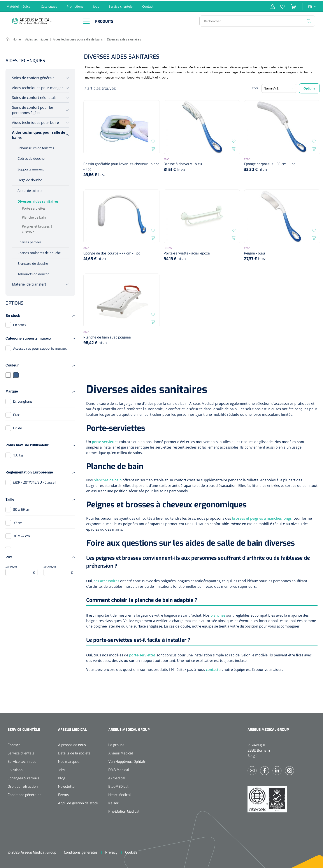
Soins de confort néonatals (34, 96)
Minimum (21, 569)
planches (218, 614)
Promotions (75, 5)
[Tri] (279, 87)
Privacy (111, 851)
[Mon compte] (273, 5)
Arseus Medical (121, 752)
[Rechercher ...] (255, 20)
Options (309, 87)
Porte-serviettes (34, 207)
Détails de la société (74, 752)
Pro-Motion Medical (124, 810)
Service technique (22, 760)
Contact (148, 5)
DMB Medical (119, 769)
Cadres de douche (31, 157)
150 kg (18, 454)
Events (63, 793)
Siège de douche (30, 179)
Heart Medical (120, 793)
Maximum (60, 569)
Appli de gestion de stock (78, 802)
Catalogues (49, 5)
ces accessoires (106, 580)
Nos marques (69, 760)
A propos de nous (72, 744)
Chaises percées (29, 241)
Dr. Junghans (23, 400)
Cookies (131, 851)
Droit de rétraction (23, 785)
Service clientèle (121, 5)
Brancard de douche (33, 262)
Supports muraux (31, 168)
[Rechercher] (309, 20)
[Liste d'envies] (280, 5)
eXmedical (117, 777)
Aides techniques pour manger (38, 86)
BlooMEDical (118, 785)
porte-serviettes (105, 440)
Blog (62, 777)
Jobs (96, 5)
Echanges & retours (23, 777)
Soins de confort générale (33, 77)
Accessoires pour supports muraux (40, 347)
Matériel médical (19, 5)
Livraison (15, 769)
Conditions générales (25, 793)
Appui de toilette (30, 189)
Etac (16, 414)
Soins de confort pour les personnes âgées (33, 109)
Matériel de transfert (29, 283)
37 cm (18, 522)
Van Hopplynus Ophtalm (128, 760)
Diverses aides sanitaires (38, 200)
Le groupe (116, 744)
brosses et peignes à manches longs (262, 517)
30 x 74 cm (21, 535)
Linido (18, 427)
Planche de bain (34, 216)
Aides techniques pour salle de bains (39, 134)
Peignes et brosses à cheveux (37, 227)
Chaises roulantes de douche (39, 251)
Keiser (113, 802)
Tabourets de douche (33, 273)
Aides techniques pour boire (35, 121)
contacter (214, 668)
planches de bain (108, 479)
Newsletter (67, 785)
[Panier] (291, 5)
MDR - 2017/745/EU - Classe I (35, 481)
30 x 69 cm (22, 508)
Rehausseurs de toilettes (36, 147)
